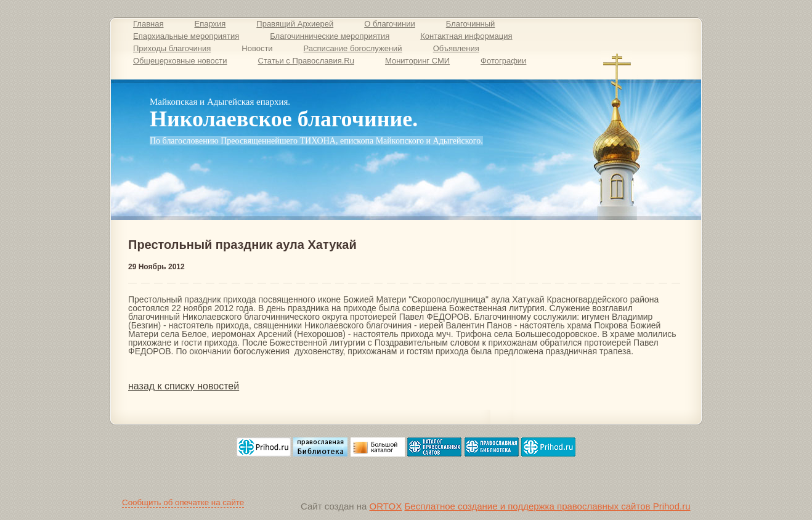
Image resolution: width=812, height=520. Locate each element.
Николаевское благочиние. (284, 119)
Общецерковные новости (180, 61)
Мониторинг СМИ (417, 61)
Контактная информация (466, 36)
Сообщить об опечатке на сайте (183, 502)
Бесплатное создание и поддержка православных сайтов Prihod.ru (547, 506)
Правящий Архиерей (295, 24)
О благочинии (390, 24)
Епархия (210, 24)
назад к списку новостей (184, 386)
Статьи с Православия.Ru (306, 61)
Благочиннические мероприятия (330, 36)
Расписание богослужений (353, 48)
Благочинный (471, 24)
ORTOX (386, 506)
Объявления (456, 48)
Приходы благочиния (172, 48)
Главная (148, 24)
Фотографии (503, 61)
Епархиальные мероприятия (186, 36)
